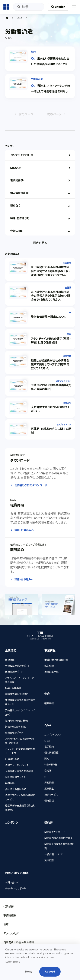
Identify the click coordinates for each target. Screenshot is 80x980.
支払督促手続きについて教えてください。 (50, 409)
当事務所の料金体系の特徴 (19, 942)
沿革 (6, 924)
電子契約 (49, 747)
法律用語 (49, 860)
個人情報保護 (51, 753)
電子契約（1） (17, 180)
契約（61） (15, 206)
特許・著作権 (51, 765)
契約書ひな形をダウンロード (31, 485)
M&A (47, 741)
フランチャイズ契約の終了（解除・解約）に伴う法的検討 (51, 341)
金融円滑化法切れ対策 (56, 660)
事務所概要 (10, 915)
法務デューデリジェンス (17, 765)
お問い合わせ (12, 883)
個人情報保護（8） (20, 193)
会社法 (68, 288)
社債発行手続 (12, 759)
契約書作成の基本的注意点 (58, 838)
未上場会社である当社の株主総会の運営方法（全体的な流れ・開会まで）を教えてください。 (50, 296)
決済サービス (51, 795)
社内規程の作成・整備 (16, 721)
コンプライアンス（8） (22, 155)
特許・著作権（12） (20, 218)
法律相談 (10, 660)
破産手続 (49, 703)
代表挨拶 (9, 906)
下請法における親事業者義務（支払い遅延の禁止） (51, 387)
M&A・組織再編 (13, 688)
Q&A (19, 18)
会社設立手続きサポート (17, 666)
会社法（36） (17, 231)
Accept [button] (50, 972)
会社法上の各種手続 (16, 789)
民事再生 (49, 789)
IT (70, 313)
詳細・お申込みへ (24, 530)
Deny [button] (29, 972)
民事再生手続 (51, 672)
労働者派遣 (37, 79)
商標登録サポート (14, 672)
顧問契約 (10, 783)
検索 (18, 7)
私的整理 (49, 666)
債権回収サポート (14, 733)
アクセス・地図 (11, 933)
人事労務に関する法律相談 (19, 771)
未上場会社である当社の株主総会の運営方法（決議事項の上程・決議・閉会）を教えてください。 (50, 271)
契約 (33, 52)
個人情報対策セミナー (17, 777)
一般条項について (53, 854)
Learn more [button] (13, 962)
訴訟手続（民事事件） (16, 727)
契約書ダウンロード (54, 832)
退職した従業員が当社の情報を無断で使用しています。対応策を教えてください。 (50, 364)
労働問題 (67, 356)
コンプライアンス (63, 381)
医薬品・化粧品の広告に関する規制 (51, 431)
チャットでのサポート (15, 889)
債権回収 (67, 403)
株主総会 (67, 263)
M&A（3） (16, 168)
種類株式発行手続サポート (19, 694)
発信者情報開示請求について (49, 317)
